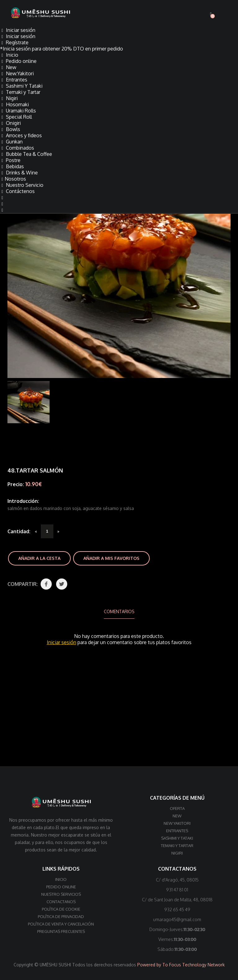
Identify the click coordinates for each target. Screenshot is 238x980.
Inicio (10, 55)
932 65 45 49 (177, 910)
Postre (11, 160)
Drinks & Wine (20, 173)
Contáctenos (18, 191)
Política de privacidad (61, 916)
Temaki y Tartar (21, 92)
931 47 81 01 (177, 890)
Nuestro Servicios (61, 894)
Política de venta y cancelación (61, 924)
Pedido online (19, 61)
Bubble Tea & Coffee (27, 154)
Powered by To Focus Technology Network (181, 965)
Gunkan (12, 142)
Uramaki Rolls (19, 111)
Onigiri (11, 123)
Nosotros (14, 179)
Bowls (11, 129)
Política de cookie (61, 909)
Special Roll (17, 117)
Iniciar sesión (18, 36)
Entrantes (14, 80)
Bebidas (13, 166)
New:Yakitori (18, 73)
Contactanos (61, 902)
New (9, 67)
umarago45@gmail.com (177, 919)
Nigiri (10, 98)
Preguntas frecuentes (61, 931)
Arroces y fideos (22, 135)
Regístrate (15, 42)
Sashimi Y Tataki (22, 86)
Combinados (18, 148)
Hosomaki (15, 104)
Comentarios (119, 611)
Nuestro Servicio (22, 185)
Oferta (177, 808)
